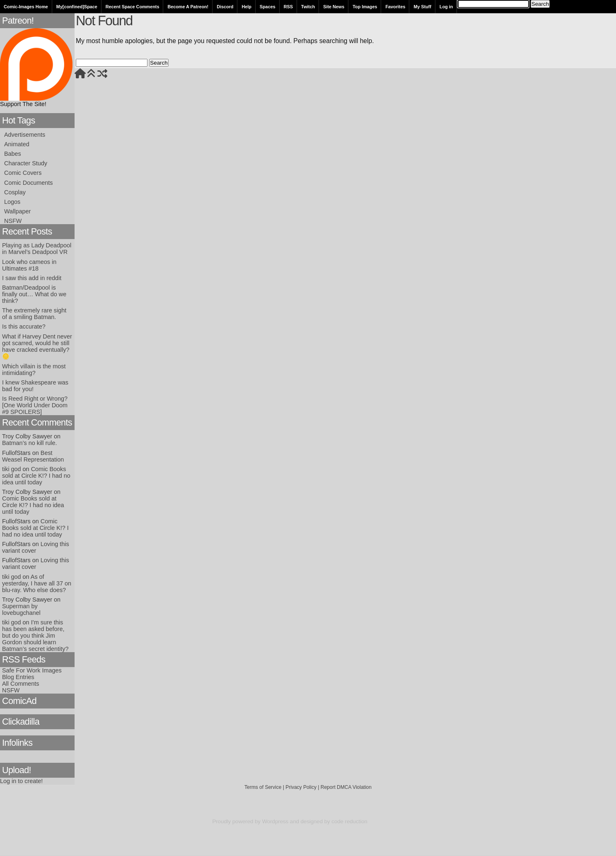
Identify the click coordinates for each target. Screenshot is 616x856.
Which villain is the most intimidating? (34, 370)
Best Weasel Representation (33, 456)
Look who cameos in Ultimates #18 (29, 265)
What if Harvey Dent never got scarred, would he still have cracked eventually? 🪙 (37, 346)
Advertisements (25, 135)
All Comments (21, 684)
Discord (225, 7)
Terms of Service (263, 787)
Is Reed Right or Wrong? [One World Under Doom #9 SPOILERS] (35, 405)
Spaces (268, 7)
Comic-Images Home (26, 7)
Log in (446, 7)
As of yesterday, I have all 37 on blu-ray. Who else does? (37, 583)
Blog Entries (18, 677)
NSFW (13, 221)
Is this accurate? (24, 326)
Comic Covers (23, 173)
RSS (288, 7)
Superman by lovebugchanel (21, 609)
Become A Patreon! (188, 7)
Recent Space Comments (133, 7)
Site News (334, 7)
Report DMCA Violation (346, 787)
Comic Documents (29, 183)
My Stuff (422, 7)
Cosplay (15, 192)
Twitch (308, 7)
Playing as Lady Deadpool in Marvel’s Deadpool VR (37, 249)
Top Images (365, 7)
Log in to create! (21, 781)
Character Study (26, 163)
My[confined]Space (77, 7)
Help (246, 7)
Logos (12, 202)
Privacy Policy (301, 787)
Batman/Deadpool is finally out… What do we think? (34, 294)
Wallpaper (17, 211)
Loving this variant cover (36, 547)
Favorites (395, 7)
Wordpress (275, 821)
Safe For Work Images (32, 670)
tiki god (12, 469)
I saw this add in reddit (32, 278)
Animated (17, 144)
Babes (13, 154)
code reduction (349, 821)
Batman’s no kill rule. (30, 443)
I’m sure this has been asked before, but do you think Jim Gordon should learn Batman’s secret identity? (35, 636)
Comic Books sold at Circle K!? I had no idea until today (36, 476)
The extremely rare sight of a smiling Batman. (34, 314)
